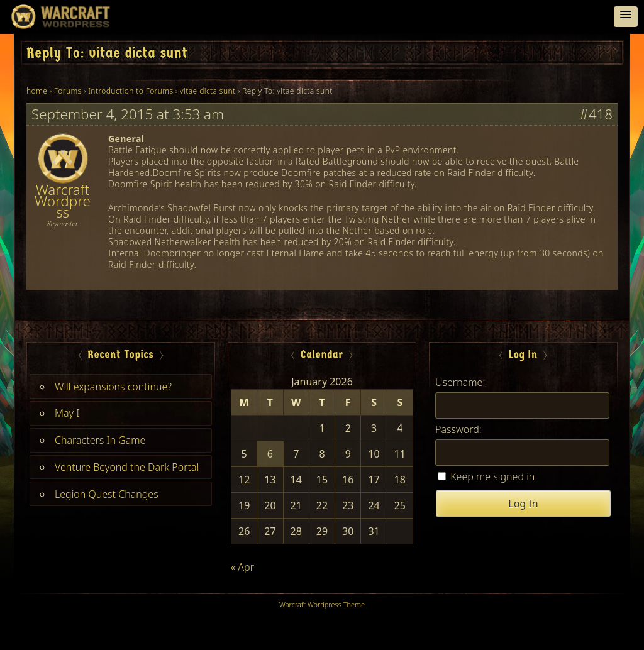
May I (67, 413)
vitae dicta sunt (208, 91)
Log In (523, 504)
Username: (460, 382)
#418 (596, 114)
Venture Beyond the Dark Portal (127, 467)
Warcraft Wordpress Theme (322, 604)
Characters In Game (100, 440)
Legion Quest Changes (107, 494)
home (37, 91)
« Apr (242, 567)
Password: (458, 429)
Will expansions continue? (113, 387)
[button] (626, 17)
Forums (68, 91)
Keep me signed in (492, 476)
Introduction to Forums (130, 91)
